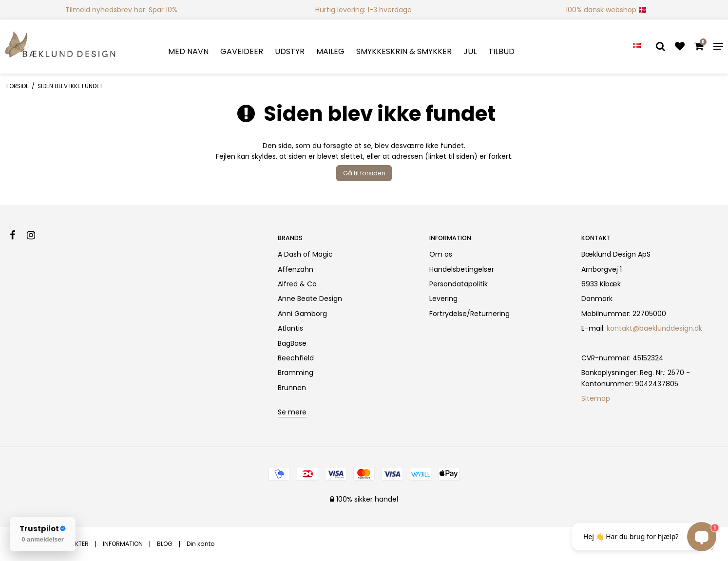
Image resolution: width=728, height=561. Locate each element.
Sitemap (596, 398)
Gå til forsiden (364, 173)
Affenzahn (296, 269)
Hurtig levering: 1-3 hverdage (364, 10)
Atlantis (290, 328)
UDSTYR (290, 51)
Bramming (296, 373)
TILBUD (501, 51)
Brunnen (292, 388)
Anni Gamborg (302, 314)
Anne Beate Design (310, 299)
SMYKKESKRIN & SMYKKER (404, 51)
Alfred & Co (297, 284)
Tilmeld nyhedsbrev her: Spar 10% (121, 10)
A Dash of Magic (305, 254)
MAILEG (330, 51)
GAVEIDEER (242, 51)
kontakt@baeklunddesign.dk (654, 328)
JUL (470, 51)
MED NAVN (188, 51)
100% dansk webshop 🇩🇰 (606, 10)
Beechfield (296, 358)
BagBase (292, 343)
